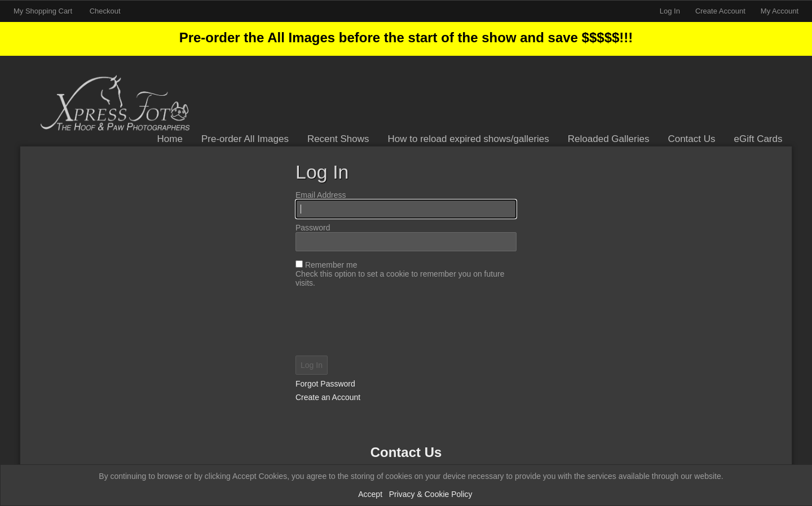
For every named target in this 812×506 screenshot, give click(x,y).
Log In (670, 11)
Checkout (105, 11)
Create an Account (328, 397)
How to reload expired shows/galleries (469, 139)
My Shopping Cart (44, 11)
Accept (370, 494)
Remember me (331, 265)
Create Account (720, 11)
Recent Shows (338, 139)
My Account (780, 11)
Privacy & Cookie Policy (431, 494)
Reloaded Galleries (609, 139)
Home (170, 139)
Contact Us (691, 139)
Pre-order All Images (245, 139)
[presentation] (406, 323)
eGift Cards (758, 139)
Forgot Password (325, 384)
